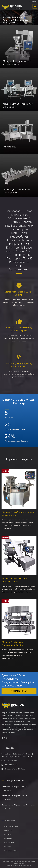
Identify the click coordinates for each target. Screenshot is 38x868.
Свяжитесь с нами (11, 851)
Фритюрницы (11, 147)
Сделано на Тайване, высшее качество (19, 293)
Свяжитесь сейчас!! (19, 691)
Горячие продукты (19, 459)
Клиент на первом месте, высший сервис (19, 329)
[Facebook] (2, 738)
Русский (34, 2)
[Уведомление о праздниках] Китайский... (18, 805)
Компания (8, 830)
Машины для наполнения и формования (17, 63)
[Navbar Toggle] (35, 6)
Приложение (9, 843)
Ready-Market (27, 865)
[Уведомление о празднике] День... (16, 787)
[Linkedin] (7, 738)
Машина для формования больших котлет (15, 580)
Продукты (8, 835)
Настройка (8, 839)
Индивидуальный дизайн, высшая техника (19, 365)
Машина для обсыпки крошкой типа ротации (18, 514)
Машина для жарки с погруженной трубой (13, 644)
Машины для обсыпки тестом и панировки (18, 105)
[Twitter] (5, 738)
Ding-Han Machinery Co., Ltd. (24, 861)
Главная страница (11, 826)
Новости (8, 847)
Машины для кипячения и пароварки (16, 191)
